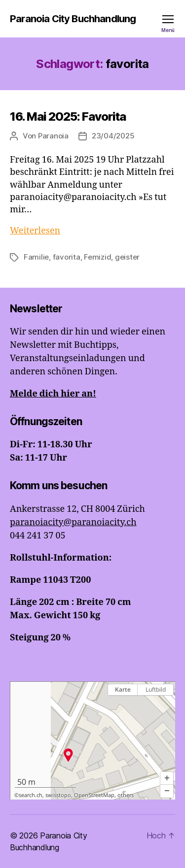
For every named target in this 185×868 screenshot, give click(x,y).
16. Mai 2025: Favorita (68, 117)
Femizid (97, 257)
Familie (36, 257)
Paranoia (53, 136)
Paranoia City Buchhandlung (73, 19)
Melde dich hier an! (53, 394)
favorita (67, 257)
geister (127, 257)
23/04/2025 (113, 136)
